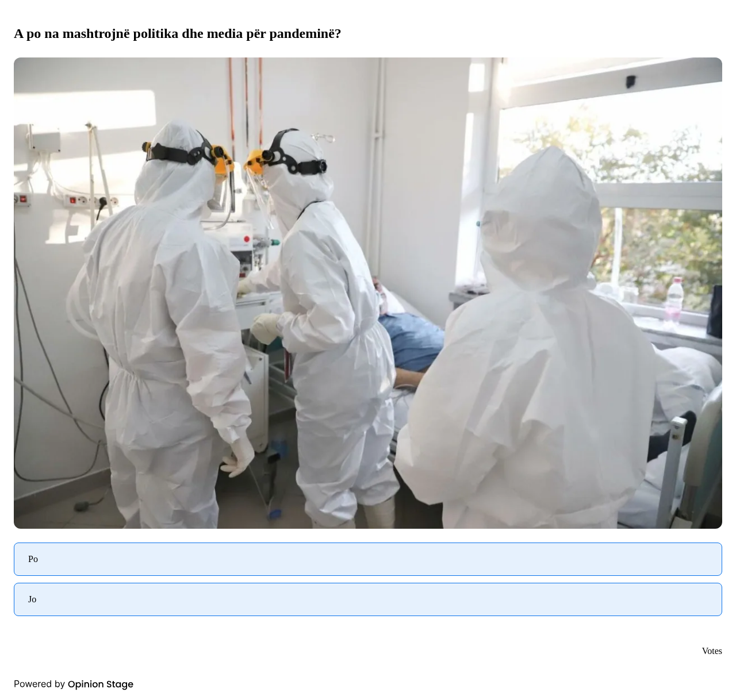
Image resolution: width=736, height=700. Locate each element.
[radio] (368, 559)
